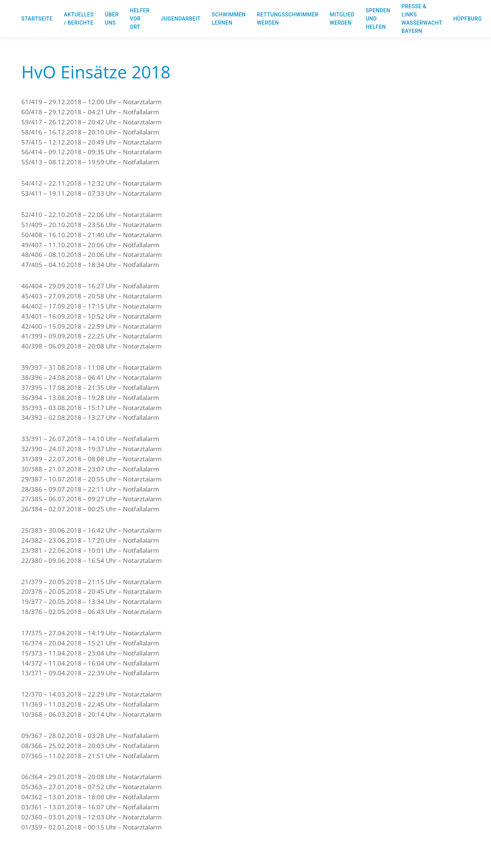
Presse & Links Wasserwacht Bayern (422, 19)
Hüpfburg (467, 19)
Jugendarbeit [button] (180, 19)
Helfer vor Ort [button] (140, 19)
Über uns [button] (112, 19)
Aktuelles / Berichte (79, 19)
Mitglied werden (342, 19)
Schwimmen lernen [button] (229, 19)
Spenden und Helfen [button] (378, 19)
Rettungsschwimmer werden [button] (288, 19)
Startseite (37, 19)
